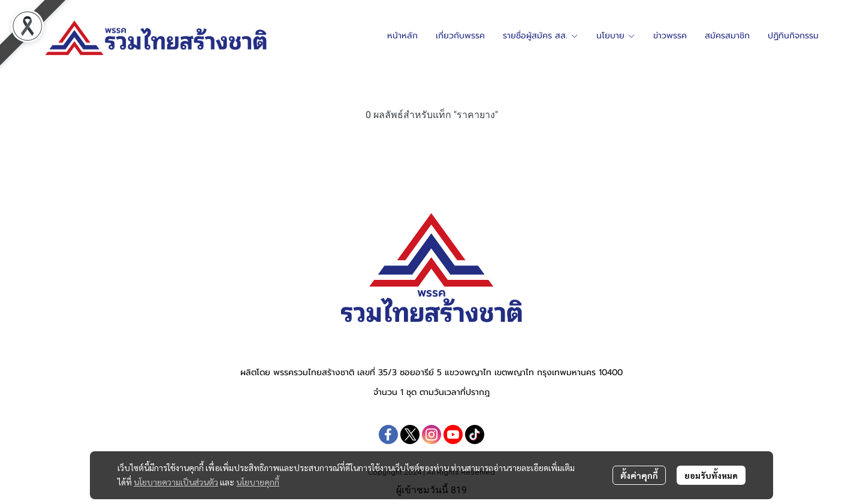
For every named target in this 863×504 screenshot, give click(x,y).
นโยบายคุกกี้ (258, 482)
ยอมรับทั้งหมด (711, 475)
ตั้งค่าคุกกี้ (639, 475)
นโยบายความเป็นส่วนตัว (176, 482)
